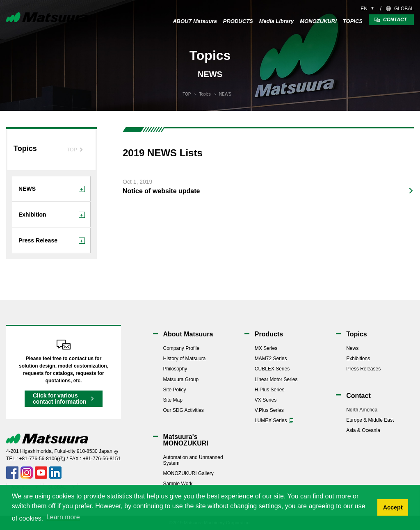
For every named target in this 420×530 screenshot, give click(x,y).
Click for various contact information (60, 399)
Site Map (173, 400)
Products (269, 334)
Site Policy (175, 390)
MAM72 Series (271, 359)
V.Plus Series (269, 410)
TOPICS (353, 21)
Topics (205, 94)
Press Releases (363, 369)
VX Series (266, 400)
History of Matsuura (185, 359)
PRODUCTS (238, 21)
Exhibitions (358, 359)
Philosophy (175, 369)
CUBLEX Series (272, 369)
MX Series (266, 348)
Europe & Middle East (370, 420)
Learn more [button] (63, 517)
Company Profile (181, 348)
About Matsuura (188, 334)
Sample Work (178, 484)
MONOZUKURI (318, 21)
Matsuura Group (181, 379)
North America (362, 410)
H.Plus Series (270, 390)
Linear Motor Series (276, 379)
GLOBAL (404, 9)
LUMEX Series (271, 420)
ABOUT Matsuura (195, 21)
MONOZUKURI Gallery (188, 473)
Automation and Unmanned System (193, 460)
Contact (358, 396)
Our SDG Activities (184, 410)
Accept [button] (393, 507)
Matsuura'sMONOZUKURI (186, 440)
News (352, 348)
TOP (187, 94)
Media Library (277, 21)
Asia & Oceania (363, 430)
